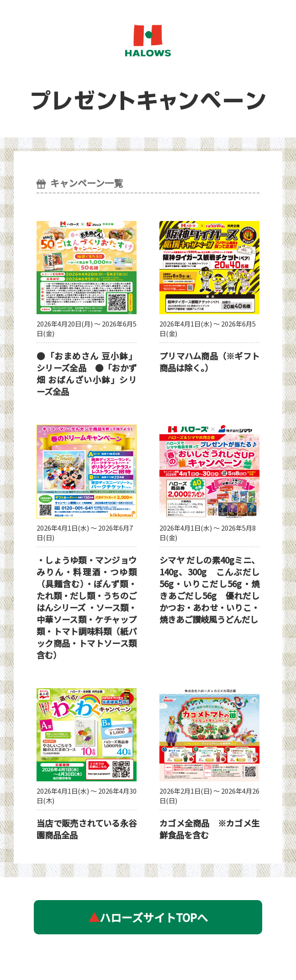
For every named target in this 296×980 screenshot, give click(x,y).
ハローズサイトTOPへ (148, 917)
